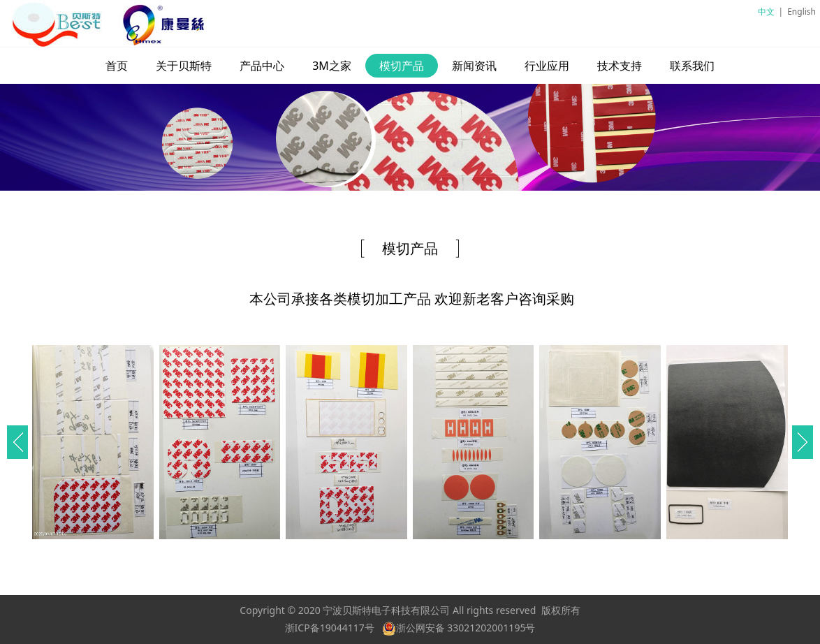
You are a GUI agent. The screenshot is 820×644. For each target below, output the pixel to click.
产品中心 (262, 66)
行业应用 (547, 66)
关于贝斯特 (184, 66)
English (801, 12)
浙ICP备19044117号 (330, 628)
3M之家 (332, 66)
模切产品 (402, 66)
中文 (766, 12)
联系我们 (692, 66)
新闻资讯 (474, 66)
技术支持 (620, 66)
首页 (117, 66)
